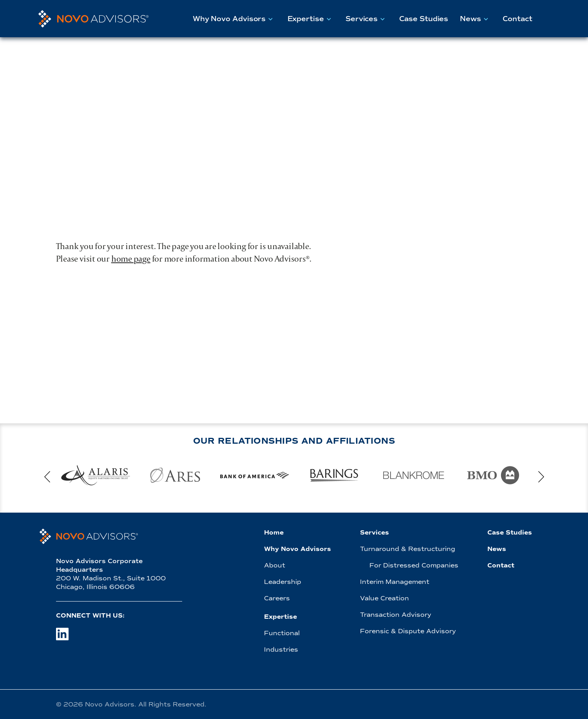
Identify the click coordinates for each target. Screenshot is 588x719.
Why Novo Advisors (234, 19)
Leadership (283, 582)
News (475, 19)
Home (274, 533)
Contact (517, 19)
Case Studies (424, 19)
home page (131, 258)
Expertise (311, 19)
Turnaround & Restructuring (408, 549)
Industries (281, 649)
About (275, 565)
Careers (277, 598)
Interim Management (395, 582)
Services (366, 19)
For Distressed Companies (414, 565)
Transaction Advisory (396, 615)
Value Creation (384, 598)
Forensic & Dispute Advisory (408, 631)
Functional (282, 633)
